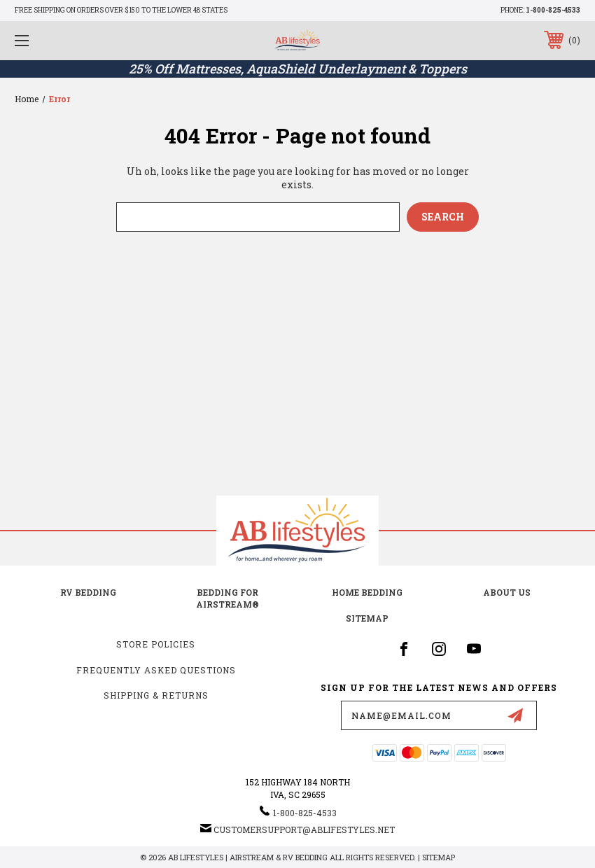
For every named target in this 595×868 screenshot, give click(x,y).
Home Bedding (367, 592)
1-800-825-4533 (553, 10)
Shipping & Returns (156, 695)
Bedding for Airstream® (227, 598)
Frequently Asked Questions (156, 670)
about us (507, 592)
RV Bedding (88, 592)
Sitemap (367, 618)
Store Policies (156, 644)
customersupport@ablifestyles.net (304, 829)
